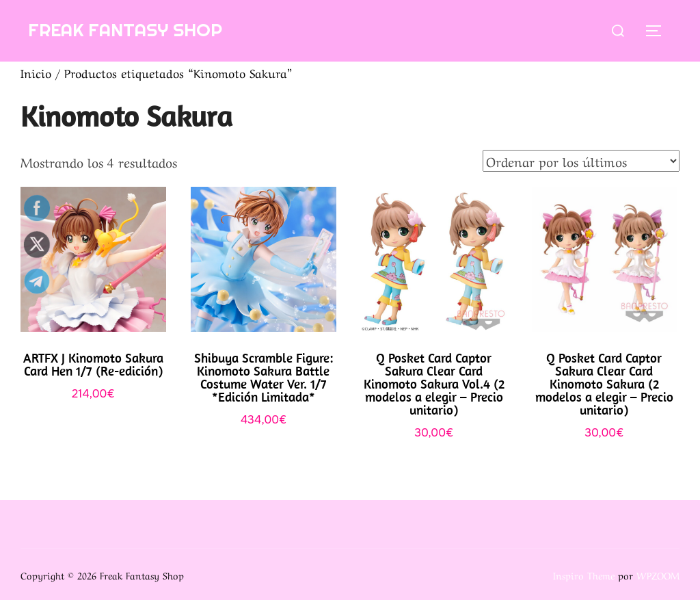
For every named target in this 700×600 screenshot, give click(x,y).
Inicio (36, 72)
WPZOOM (658, 575)
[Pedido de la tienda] (581, 161)
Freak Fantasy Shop (125, 30)
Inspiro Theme (584, 575)
